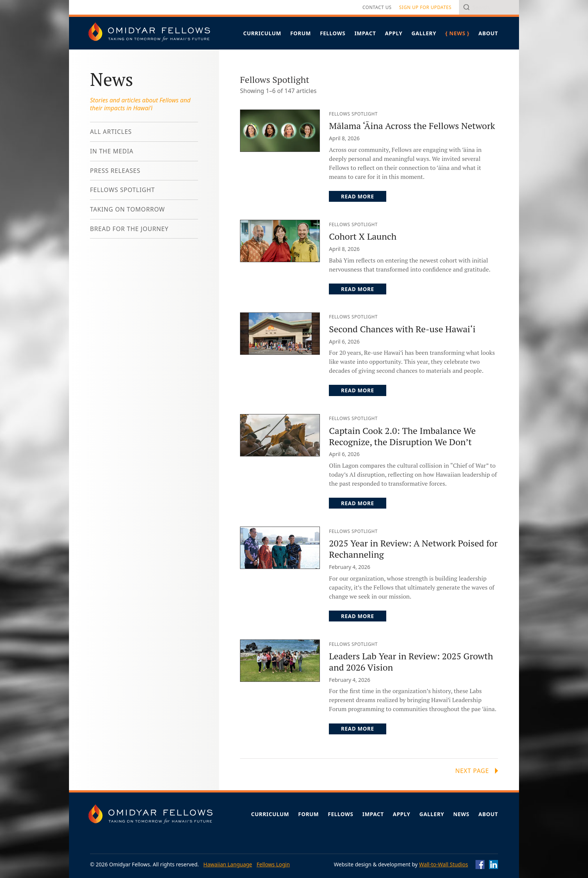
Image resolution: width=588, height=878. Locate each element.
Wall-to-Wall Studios (443, 864)
